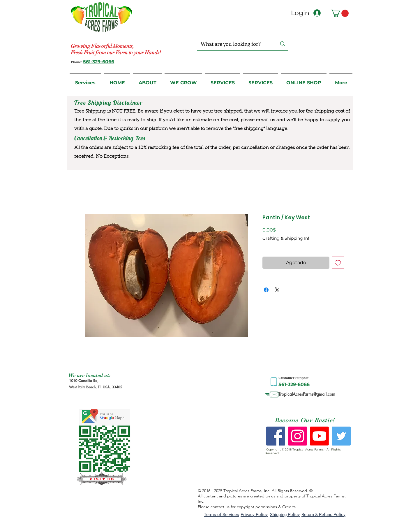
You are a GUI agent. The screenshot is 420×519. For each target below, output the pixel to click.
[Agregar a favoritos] (338, 263)
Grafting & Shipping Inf (286, 238)
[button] (340, 13)
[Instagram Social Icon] (298, 436)
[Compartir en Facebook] (266, 290)
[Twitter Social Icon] (341, 436)
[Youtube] (319, 436)
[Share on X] (277, 290)
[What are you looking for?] (233, 44)
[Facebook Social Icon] (276, 436)
